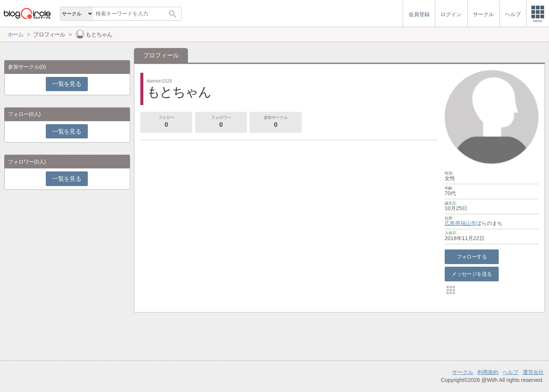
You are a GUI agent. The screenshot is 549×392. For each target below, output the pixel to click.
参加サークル (276, 122)
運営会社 (533, 372)
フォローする (472, 257)
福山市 (468, 223)
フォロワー (221, 122)
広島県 (453, 223)
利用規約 (488, 372)
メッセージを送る (472, 274)
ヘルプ (510, 372)
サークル (463, 372)
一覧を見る (67, 84)
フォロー (166, 122)
